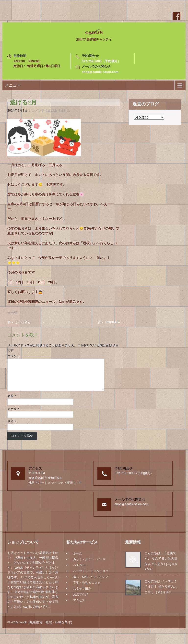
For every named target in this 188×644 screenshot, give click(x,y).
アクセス (79, 606)
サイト (12, 427)
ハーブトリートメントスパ (91, 577)
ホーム (78, 559)
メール (13, 414)
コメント (14, 356)
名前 (12, 402)
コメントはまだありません (51, 110)
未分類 (12, 313)
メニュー (13, 85)
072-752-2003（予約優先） (101, 61)
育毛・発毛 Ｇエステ (87, 589)
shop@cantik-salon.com (100, 72)
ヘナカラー (81, 571)
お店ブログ (81, 600)
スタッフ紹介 (82, 594)
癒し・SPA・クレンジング (91, 583)
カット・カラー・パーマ (89, 565)
